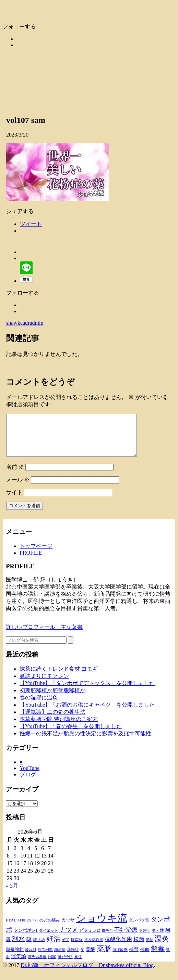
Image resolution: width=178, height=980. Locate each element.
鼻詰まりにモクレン (44, 684)
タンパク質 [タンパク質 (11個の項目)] (139, 928)
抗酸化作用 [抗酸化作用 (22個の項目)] (118, 947)
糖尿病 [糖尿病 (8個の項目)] (60, 958)
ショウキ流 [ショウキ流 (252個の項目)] (102, 926)
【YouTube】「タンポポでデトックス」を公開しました (87, 691)
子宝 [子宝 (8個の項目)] (66, 948)
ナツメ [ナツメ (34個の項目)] (69, 938)
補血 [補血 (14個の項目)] (145, 958)
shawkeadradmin (25, 323)
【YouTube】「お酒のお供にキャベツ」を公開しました (87, 713)
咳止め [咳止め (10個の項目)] (39, 948)
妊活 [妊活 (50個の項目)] (54, 947)
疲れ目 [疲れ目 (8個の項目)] (31, 958)
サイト (14, 500)
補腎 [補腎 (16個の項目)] (134, 957)
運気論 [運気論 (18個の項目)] (19, 965)
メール (18, 488)
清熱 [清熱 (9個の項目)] (150, 948)
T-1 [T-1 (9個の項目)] (35, 928)
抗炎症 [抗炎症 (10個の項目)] (77, 948)
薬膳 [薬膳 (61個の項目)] (104, 957)
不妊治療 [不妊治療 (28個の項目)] (126, 938)
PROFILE (31, 561)
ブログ (28, 783)
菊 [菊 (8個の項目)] (82, 958)
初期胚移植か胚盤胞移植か (52, 699)
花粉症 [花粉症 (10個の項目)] (73, 958)
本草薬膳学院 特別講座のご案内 (59, 727)
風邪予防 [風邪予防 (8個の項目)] (65, 965)
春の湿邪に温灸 (39, 706)
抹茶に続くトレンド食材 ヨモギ (59, 677)
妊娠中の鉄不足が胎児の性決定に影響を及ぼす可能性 (85, 742)
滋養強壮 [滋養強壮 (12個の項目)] (15, 958)
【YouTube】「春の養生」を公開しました (71, 734)
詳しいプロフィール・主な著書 (44, 635)
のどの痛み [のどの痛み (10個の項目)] (50, 928)
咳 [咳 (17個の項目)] (29, 947)
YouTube (29, 776)
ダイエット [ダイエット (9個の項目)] (49, 939)
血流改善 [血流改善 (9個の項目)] (120, 958)
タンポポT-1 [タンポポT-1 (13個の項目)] (26, 938)
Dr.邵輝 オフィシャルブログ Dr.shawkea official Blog (87, 973)
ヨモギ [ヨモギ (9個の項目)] (107, 939)
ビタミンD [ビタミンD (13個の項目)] (90, 938)
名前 (15, 475)
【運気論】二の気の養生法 (52, 720)
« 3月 (12, 894)
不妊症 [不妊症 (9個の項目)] (145, 939)
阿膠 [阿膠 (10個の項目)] (52, 965)
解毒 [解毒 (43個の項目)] (158, 957)
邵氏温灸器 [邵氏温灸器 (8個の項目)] (37, 965)
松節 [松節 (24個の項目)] (139, 947)
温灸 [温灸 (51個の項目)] (162, 947)
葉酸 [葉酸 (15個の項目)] (91, 958)
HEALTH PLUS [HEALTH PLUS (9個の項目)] (19, 928)
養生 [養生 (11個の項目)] (78, 965)
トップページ (36, 554)
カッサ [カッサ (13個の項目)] (68, 928)
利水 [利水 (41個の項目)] (19, 947)
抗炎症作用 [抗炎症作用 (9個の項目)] (94, 948)
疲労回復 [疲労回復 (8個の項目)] (45, 958)
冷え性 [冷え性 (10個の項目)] (158, 939)
